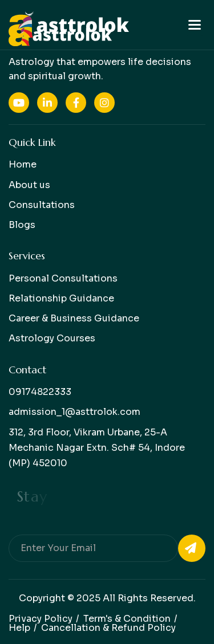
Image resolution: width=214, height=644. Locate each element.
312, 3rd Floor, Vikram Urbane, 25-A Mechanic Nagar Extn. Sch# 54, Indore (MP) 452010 (97, 448)
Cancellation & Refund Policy (108, 628)
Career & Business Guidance (74, 318)
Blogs (22, 225)
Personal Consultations (63, 278)
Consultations (42, 205)
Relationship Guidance (61, 298)
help (19, 628)
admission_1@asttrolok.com (74, 412)
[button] (195, 25)
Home (23, 164)
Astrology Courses (52, 338)
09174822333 (40, 392)
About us (29, 185)
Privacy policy (41, 619)
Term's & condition (127, 619)
